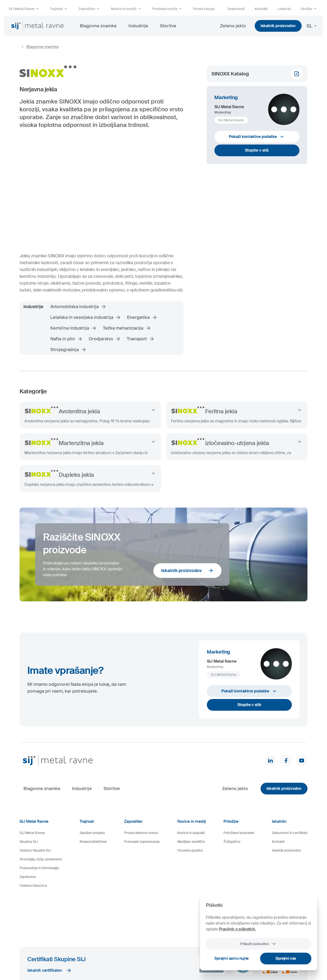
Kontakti (261, 9)
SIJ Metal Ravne (25, 9)
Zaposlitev (90, 9)
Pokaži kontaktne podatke (257, 137)
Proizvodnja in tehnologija (39, 868)
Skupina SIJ (29, 842)
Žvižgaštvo (232, 842)
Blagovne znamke (98, 26)
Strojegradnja (69, 350)
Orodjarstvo (105, 339)
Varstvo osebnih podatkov (134, 961)
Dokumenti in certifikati (290, 833)
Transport (141, 339)
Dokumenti (236, 9)
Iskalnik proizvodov (278, 26)
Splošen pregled (92, 833)
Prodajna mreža (168, 9)
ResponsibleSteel (93, 842)
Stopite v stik (257, 150)
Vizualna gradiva (190, 850)
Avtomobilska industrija (78, 307)
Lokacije (284, 9)
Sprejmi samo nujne (232, 958)
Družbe (310, 9)
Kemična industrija (74, 328)
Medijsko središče (191, 842)
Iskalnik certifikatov (50, 927)
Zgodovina (28, 877)
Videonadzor (164, 961)
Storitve (168, 26)
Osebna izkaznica (33, 886)
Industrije (138, 26)
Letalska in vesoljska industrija (86, 317)
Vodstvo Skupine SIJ (35, 850)
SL (312, 26)
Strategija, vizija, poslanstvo (41, 859)
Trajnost (59, 9)
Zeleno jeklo (233, 26)
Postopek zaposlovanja (142, 842)
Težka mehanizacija (127, 328)
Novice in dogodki (191, 833)
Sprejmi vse (286, 958)
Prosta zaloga (204, 9)
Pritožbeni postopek (239, 833)
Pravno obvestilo (101, 961)
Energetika (142, 317)
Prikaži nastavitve (258, 944)
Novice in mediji (127, 9)
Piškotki (81, 961)
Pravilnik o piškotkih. (237, 929)
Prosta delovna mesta (141, 833)
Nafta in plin (67, 339)
